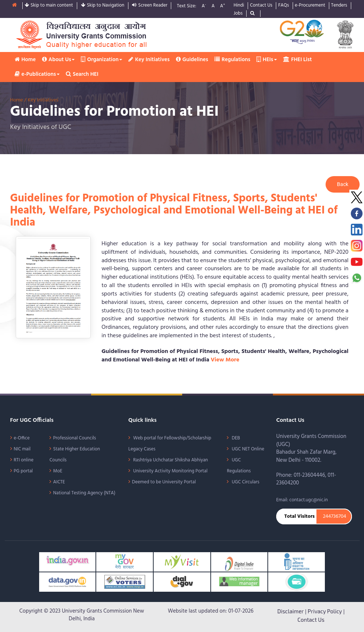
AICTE (59, 482)
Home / (19, 100)
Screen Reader (150, 6)
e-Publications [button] (37, 74)
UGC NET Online (247, 449)
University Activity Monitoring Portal (170, 471)
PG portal (23, 471)
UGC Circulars (245, 482)
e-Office (22, 438)
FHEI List (298, 60)
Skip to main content (49, 6)
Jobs (238, 14)
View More (225, 360)
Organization (102, 60)
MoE (58, 471)
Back (343, 184)
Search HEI (82, 74)
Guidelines (192, 60)
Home (25, 60)
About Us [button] (59, 60)
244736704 (335, 517)
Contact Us (261, 6)
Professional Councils (74, 438)
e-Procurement (310, 6)
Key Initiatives (149, 60)
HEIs (267, 60)
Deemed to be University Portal (164, 482)
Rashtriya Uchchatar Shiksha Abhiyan (170, 460)
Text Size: (186, 6)
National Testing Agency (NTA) (84, 493)
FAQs (283, 6)
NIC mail (22, 449)
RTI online (24, 460)
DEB (235, 438)
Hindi (239, 6)
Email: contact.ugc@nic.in (302, 500)
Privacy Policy (325, 611)
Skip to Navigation (103, 6)
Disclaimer (290, 611)
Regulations (232, 60)
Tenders (339, 6)
